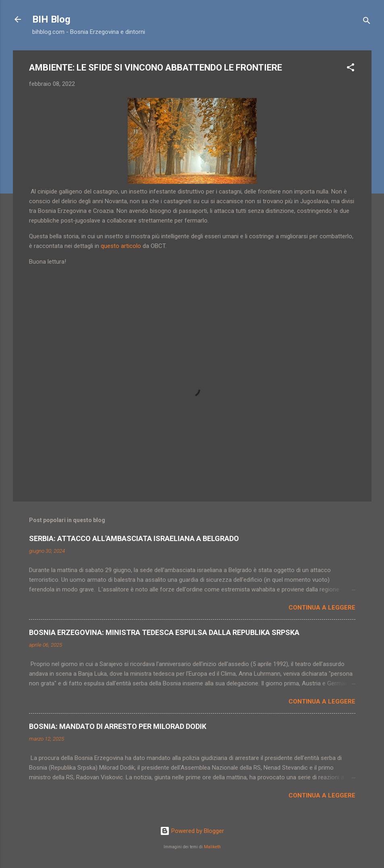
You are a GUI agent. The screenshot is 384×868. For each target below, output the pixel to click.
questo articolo (121, 246)
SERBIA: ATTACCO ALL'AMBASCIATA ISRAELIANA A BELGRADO (134, 538)
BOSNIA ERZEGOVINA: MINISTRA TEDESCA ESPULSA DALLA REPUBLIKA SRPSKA (164, 632)
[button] (351, 69)
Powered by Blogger (192, 831)
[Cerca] (367, 22)
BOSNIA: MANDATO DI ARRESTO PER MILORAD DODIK (118, 726)
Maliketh (212, 847)
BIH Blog (51, 19)
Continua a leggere (322, 608)
